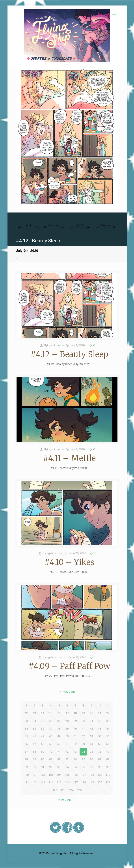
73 (75, 752)
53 (91, 736)
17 (67, 713)
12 (26, 713)
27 (59, 721)
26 (51, 721)
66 (108, 744)
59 (51, 744)
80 (43, 759)
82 (59, 759)
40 (75, 729)
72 (67, 752)
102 (43, 775)
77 (108, 752)
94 (67, 767)
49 (59, 736)
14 (43, 713)
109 (100, 775)
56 (26, 744)
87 (100, 759)
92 (51, 767)
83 (67, 759)
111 (26, 782)
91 (43, 767)
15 (51, 713)
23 (26, 721)
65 (100, 744)
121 (108, 782)
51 (75, 736)
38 (59, 729)
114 (51, 782)
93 (59, 767)
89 (26, 767)
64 (91, 744)
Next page (67, 800)
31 (91, 721)
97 (91, 767)
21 (100, 713)
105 (67, 775)
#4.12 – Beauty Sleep (69, 354)
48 (51, 736)
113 (43, 782)
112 (34, 782)
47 (43, 736)
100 (26, 775)
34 (26, 729)
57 (34, 744)
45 (26, 736)
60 (59, 744)
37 (51, 729)
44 (108, 729)
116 (67, 782)
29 (75, 721)
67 (26, 752)
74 (83, 752)
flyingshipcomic (54, 345)
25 (43, 721)
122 (55, 790)
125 (79, 790)
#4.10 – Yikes (69, 562)
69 (43, 752)
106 (75, 775)
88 (108, 759)
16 (59, 713)
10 (100, 705)
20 (91, 713)
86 (91, 759)
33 (108, 721)
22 (108, 713)
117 (75, 782)
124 (71, 790)
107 (83, 775)
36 (43, 729)
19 (83, 713)
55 (108, 736)
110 (108, 775)
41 (83, 729)
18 (75, 713)
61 (67, 744)
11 (108, 705)
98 (100, 767)
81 (51, 759)
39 (67, 729)
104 (59, 775)
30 (83, 721)
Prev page (67, 692)
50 (67, 736)
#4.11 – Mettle (69, 458)
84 (75, 759)
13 (34, 713)
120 (100, 782)
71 (59, 752)
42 (91, 729)
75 (91, 752)
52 (83, 736)
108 (92, 775)
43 (100, 729)
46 (34, 736)
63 (83, 744)
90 (34, 767)
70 (51, 752)
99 (108, 767)
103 (51, 775)
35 (34, 729)
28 (67, 721)
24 (34, 721)
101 (34, 775)
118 (83, 782)
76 (100, 752)
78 (26, 759)
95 (75, 767)
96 (83, 767)
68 (34, 752)
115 (59, 782)
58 (43, 744)
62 (75, 744)
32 (100, 721)
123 (63, 790)
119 (92, 782)
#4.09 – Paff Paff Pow (69, 666)
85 (83, 759)
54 (100, 736)
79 (34, 759)
